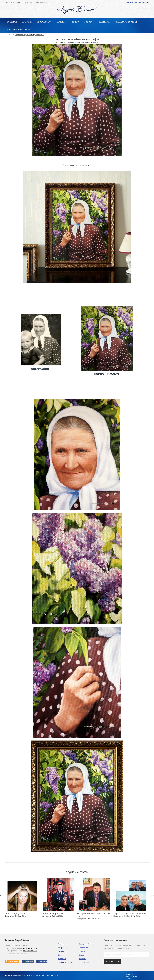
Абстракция (62, 948)
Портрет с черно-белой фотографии (29, 35)
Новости (82, 951)
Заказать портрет (86, 962)
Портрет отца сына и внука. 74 (130, 913)
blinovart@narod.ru (30, 951)
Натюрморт (62, 951)
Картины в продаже (65, 962)
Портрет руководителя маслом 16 (93, 915)
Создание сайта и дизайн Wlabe (132, 976)
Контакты (82, 959)
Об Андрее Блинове (87, 944)
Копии (60, 955)
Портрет (61, 944)
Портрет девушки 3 (15, 913)
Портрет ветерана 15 (52, 913)
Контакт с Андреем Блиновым (138, 2)
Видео (81, 955)
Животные (62, 959)
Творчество (84, 948)
